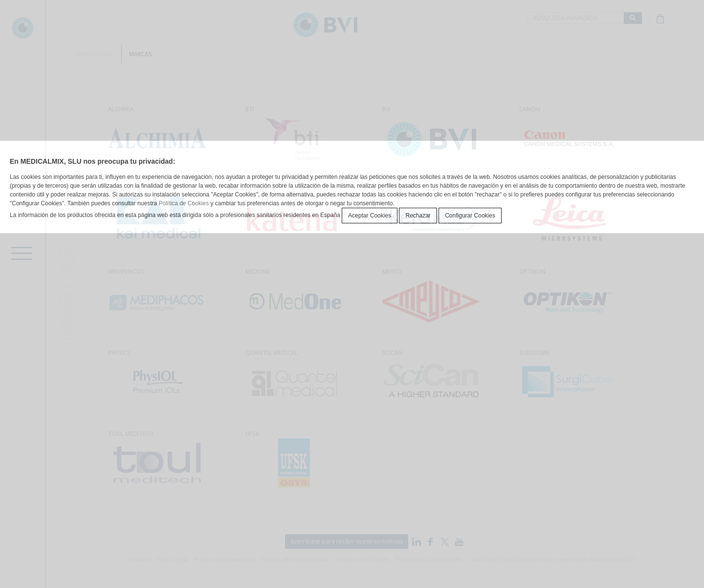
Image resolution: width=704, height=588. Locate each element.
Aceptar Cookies (370, 216)
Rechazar (418, 216)
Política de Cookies (184, 203)
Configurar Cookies (470, 216)
